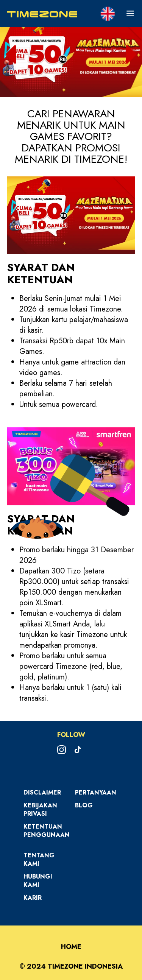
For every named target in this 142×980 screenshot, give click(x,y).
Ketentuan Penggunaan (47, 831)
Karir (33, 898)
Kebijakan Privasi (40, 809)
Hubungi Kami (38, 881)
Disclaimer (42, 792)
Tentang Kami (39, 859)
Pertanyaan (96, 792)
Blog (84, 805)
